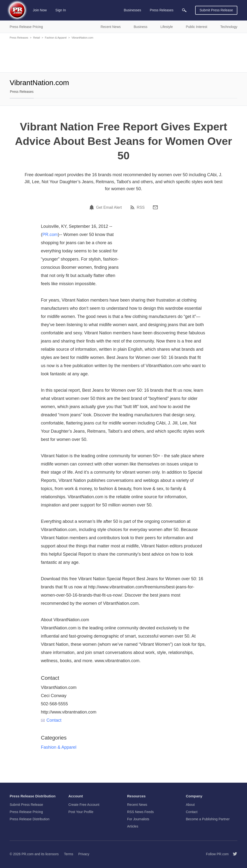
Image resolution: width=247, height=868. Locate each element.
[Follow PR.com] (233, 854)
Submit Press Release (216, 10)
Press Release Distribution (30, 819)
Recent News (137, 805)
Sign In (61, 10)
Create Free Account (84, 805)
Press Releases (19, 38)
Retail (36, 38)
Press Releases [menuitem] (162, 10)
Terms (69, 854)
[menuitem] (184, 10)
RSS (141, 208)
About (190, 805)
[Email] (155, 207)
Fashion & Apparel (56, 38)
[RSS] (133, 207)
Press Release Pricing (26, 812)
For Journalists (138, 819)
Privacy (84, 854)
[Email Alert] (92, 207)
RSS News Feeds (140, 812)
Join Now (40, 10)
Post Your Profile (81, 812)
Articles (133, 826)
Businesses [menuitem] (132, 10)
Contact (51, 720)
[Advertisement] (123, 55)
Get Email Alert (109, 208)
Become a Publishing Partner (208, 819)
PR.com (50, 235)
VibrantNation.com (82, 38)
